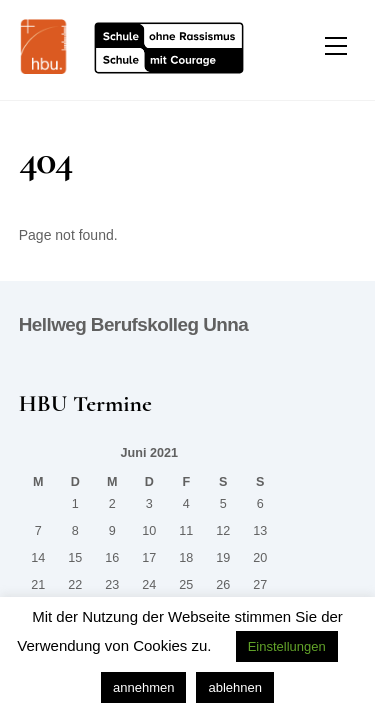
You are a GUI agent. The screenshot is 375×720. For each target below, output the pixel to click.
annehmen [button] (143, 687)
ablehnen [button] (235, 687)
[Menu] (336, 46)
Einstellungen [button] (287, 646)
